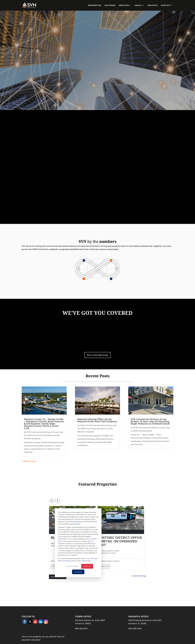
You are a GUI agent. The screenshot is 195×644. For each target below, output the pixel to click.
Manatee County (51, 435)
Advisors (110, 5)
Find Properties (98, 72)
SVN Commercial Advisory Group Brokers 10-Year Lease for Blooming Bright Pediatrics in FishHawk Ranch (150, 421)
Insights (153, 5)
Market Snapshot (32, 439)
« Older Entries (29, 461)
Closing (142, 431)
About (138, 5)
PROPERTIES (95, 5)
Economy (38, 435)
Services (124, 5)
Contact (166, 5)
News (149, 431)
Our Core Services (97, 355)
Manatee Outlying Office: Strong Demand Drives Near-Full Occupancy (97, 420)
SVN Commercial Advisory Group (43, 432)
